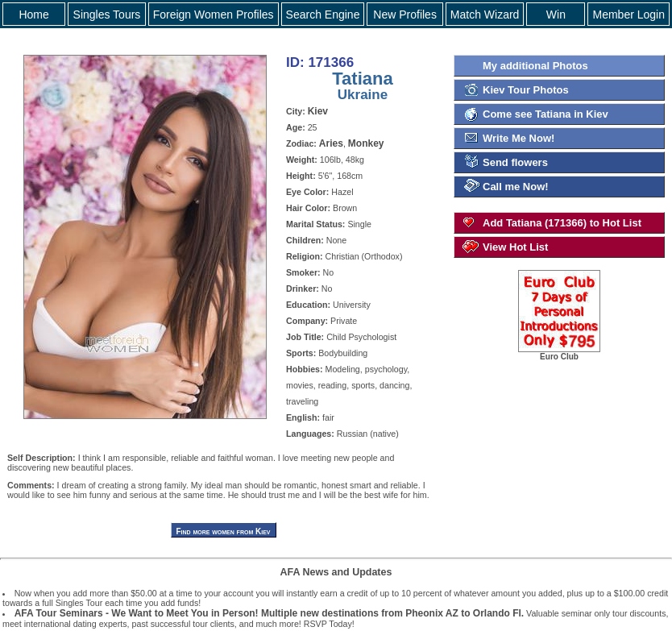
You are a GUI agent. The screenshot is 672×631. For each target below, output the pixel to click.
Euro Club (559, 353)
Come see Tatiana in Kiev (545, 114)
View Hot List (515, 247)
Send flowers (515, 162)
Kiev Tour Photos (526, 90)
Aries (331, 143)
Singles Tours (107, 15)
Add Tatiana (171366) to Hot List (562, 223)
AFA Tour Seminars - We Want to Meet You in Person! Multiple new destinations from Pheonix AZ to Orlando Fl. (269, 613)
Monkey (366, 143)
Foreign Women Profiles (214, 15)
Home (33, 15)
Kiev (318, 111)
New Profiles (405, 15)
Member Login (628, 15)
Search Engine (323, 15)
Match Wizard (485, 15)
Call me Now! (516, 187)
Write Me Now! (519, 138)
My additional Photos (535, 66)
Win (556, 15)
